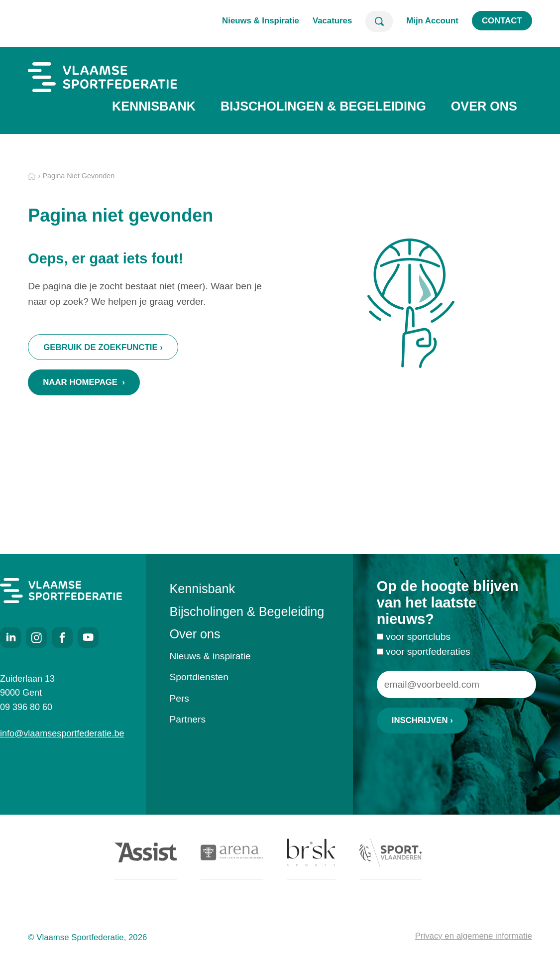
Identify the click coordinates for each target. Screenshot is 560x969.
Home (32, 177)
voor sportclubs (418, 641)
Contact (502, 21)
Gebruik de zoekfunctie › (103, 347)
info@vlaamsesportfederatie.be (61, 733)
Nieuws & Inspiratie (261, 21)
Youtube (88, 637)
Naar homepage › (84, 382)
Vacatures (332, 21)
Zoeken (379, 21)
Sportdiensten (199, 677)
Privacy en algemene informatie (474, 936)
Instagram (36, 637)
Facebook (62, 637)
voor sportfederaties (428, 655)
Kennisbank (154, 106)
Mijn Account (432, 21)
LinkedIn (10, 637)
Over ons (484, 106)
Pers (179, 698)
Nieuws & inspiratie (210, 656)
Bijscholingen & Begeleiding (323, 106)
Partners (188, 719)
